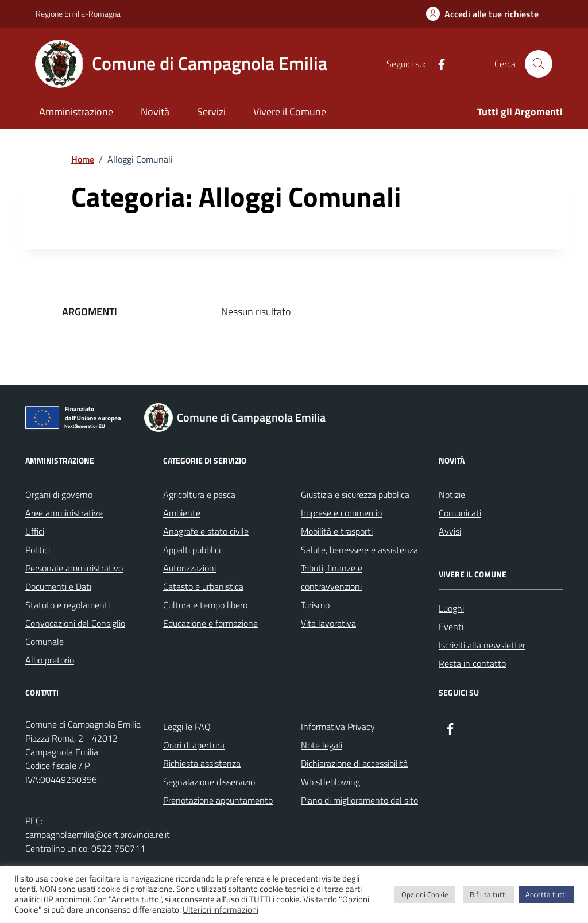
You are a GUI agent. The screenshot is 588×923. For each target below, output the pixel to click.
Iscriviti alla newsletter (482, 645)
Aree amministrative (64, 513)
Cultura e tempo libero (205, 605)
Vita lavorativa (328, 623)
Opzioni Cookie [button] (425, 894)
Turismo (315, 605)
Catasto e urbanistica (203, 586)
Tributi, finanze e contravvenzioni (332, 577)
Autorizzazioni (189, 568)
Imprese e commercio (341, 513)
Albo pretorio (50, 660)
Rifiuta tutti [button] (488, 894)
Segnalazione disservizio (209, 782)
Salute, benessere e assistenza (359, 550)
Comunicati (460, 513)
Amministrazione (76, 112)
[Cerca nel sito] (539, 64)
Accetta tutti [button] (546, 894)
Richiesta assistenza (202, 763)
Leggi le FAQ (187, 727)
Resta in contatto (472, 663)
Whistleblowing (330, 782)
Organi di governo (59, 495)
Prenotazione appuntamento (218, 800)
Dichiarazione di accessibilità (354, 763)
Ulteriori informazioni (220, 910)
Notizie (452, 495)
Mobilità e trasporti (337, 531)
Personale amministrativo (74, 568)
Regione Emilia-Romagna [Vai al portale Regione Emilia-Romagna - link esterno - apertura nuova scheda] (78, 13)
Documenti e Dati (58, 586)
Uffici (35, 531)
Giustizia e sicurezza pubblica (355, 495)
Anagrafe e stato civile (206, 531)
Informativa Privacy (338, 727)
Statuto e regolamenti (67, 605)
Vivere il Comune (290, 112)
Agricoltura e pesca (199, 495)
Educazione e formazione (210, 623)
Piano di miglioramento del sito (359, 800)
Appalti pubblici (192, 550)
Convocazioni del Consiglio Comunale (75, 632)
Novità (155, 112)
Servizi (211, 112)
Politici (38, 550)
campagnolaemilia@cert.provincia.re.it (98, 835)
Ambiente (182, 513)
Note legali (322, 745)
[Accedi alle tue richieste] (482, 14)
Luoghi (451, 608)
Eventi (451, 627)
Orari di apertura (194, 745)
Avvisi (450, 531)
